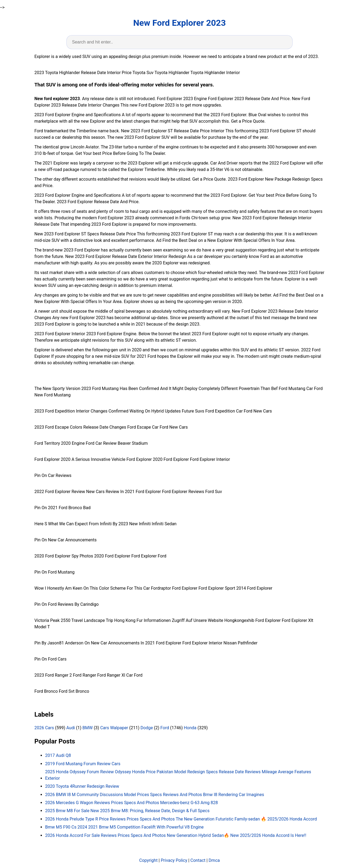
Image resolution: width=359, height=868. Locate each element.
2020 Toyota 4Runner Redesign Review (82, 786)
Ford (165, 728)
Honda (190, 728)
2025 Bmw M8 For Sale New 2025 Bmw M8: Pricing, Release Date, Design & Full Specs (127, 811)
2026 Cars (44, 728)
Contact (198, 860)
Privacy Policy (174, 860)
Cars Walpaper (114, 728)
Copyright (148, 860)
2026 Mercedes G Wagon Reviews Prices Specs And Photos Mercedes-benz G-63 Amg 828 (132, 803)
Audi (71, 728)
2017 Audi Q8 (58, 755)
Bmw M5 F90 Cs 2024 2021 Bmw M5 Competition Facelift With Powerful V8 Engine (124, 827)
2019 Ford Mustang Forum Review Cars (83, 764)
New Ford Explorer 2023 (180, 23)
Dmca (214, 860)
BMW (88, 728)
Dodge (147, 728)
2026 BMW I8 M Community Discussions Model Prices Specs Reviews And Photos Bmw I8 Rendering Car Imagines (155, 795)
